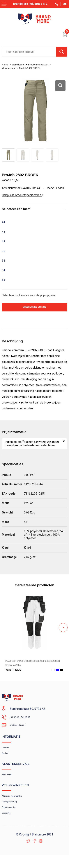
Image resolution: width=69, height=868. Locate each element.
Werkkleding (21, 65)
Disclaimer (8, 825)
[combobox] (29, 52)
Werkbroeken (10, 68)
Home (6, 65)
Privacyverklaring (12, 811)
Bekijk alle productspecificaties (23, 195)
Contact (7, 758)
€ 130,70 (15, 671)
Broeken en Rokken (44, 65)
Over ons (7, 751)
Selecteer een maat (17, 209)
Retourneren (9, 781)
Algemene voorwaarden (16, 804)
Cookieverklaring (12, 818)
